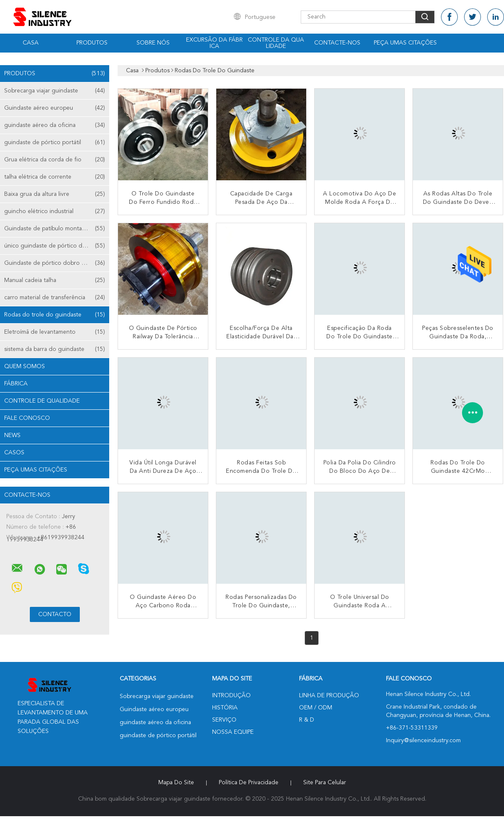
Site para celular (325, 783)
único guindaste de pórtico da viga (55, 246)
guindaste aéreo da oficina (55, 125)
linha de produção (329, 696)
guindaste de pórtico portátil (55, 142)
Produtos (92, 43)
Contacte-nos (337, 43)
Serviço (224, 720)
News (12, 435)
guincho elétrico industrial (55, 211)
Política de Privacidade (249, 783)
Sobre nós (153, 43)
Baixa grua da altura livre (55, 194)
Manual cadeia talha (55, 280)
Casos (14, 453)
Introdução (231, 696)
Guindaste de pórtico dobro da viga (55, 263)
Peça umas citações (405, 43)
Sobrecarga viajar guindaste (55, 91)
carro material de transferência (55, 298)
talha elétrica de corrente (55, 177)
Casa (31, 43)
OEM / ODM (316, 708)
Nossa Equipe (233, 732)
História (225, 708)
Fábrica (16, 384)
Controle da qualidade (276, 43)
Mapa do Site (176, 783)
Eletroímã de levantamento (55, 332)
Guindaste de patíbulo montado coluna (56, 229)
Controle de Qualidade (42, 401)
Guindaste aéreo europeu (55, 108)
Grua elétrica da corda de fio (55, 160)
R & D (307, 720)
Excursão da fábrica (214, 43)
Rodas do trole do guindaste (55, 315)
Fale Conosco (27, 418)
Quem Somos (25, 366)
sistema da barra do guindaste (55, 349)
